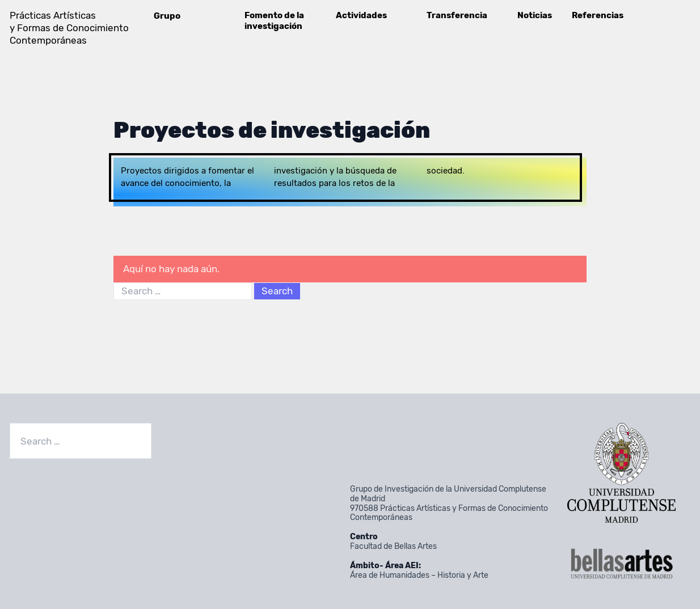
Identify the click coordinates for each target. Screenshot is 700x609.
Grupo (167, 16)
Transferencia (457, 15)
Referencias (598, 15)
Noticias (535, 15)
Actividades (361, 15)
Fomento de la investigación (274, 21)
